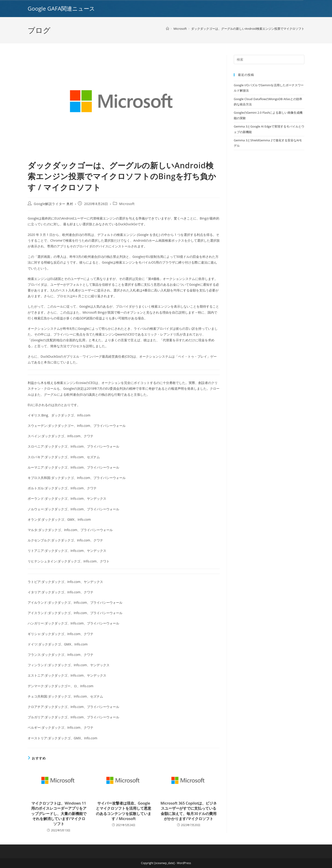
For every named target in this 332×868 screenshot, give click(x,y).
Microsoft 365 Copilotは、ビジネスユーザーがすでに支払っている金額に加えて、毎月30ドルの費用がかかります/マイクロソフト (189, 811)
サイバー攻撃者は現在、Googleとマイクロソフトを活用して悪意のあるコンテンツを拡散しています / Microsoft (124, 811)
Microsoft (127, 204)
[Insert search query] (269, 59)
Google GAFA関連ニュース (61, 8)
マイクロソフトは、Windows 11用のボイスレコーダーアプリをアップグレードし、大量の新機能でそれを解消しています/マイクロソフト (59, 814)
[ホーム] (167, 29)
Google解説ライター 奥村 (54, 204)
